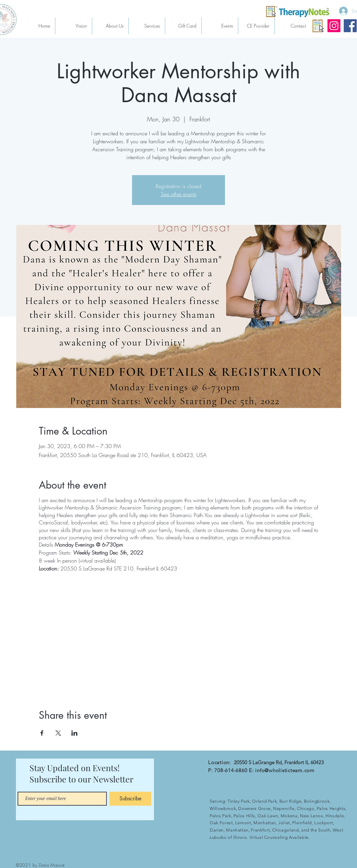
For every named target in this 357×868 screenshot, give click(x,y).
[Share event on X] (58, 733)
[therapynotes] (318, 26)
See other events (179, 194)
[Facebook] (350, 26)
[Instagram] (334, 26)
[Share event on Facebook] (42, 733)
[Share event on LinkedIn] (74, 733)
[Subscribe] (130, 799)
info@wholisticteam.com (285, 770)
